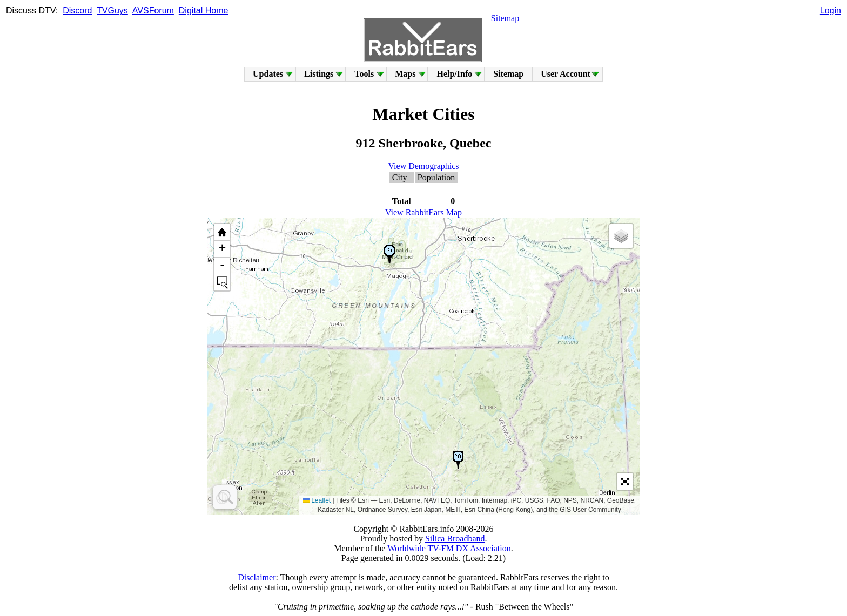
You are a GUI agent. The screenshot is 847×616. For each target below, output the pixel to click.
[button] (389, 254)
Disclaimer (257, 577)
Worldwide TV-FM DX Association (449, 548)
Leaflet (317, 500)
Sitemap (505, 18)
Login (831, 11)
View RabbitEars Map (423, 212)
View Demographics (424, 166)
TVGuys (112, 11)
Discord (77, 11)
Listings (319, 74)
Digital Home (204, 11)
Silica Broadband (455, 539)
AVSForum (153, 11)
